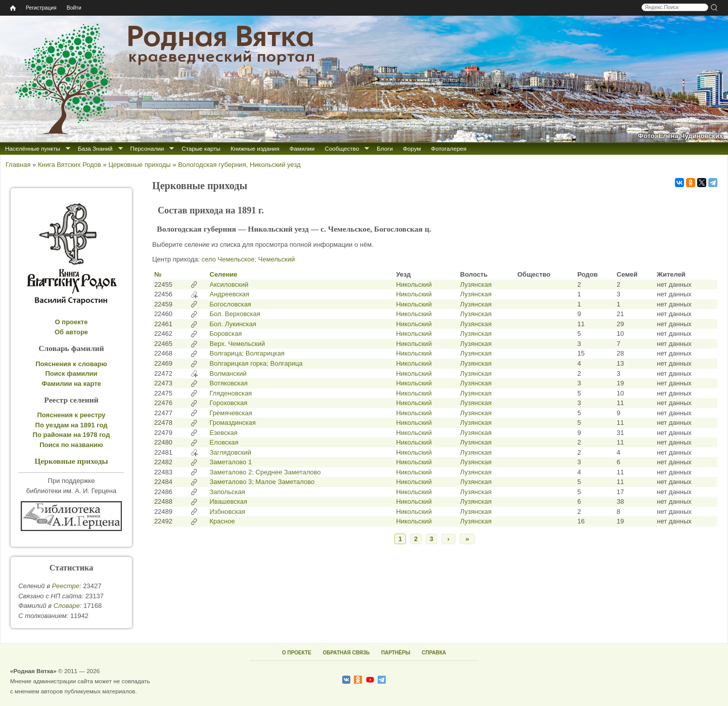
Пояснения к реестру (72, 415)
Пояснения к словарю (71, 364)
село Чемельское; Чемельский (248, 259)
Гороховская (229, 403)
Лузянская (476, 284)
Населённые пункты (33, 148)
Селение (224, 274)
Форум (412, 148)
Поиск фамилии (71, 373)
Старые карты (201, 148)
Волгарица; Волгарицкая (247, 353)
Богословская (231, 304)
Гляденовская (231, 393)
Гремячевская (231, 413)
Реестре (66, 586)
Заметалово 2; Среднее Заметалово (265, 472)
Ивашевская (229, 501)
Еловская (224, 442)
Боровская (226, 334)
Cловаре (67, 606)
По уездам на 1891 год (72, 425)
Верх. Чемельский (237, 344)
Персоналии (147, 148)
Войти (74, 8)
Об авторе (71, 332)
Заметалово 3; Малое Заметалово (262, 482)
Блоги (385, 148)
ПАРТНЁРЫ (396, 653)
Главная (18, 165)
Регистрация (41, 8)
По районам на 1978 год (72, 435)
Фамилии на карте (71, 384)
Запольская (227, 492)
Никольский (414, 284)
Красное (222, 521)
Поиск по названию (71, 445)
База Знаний (95, 148)
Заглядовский (231, 452)
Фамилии (302, 148)
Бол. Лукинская (233, 324)
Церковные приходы (139, 165)
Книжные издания (255, 148)
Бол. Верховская (235, 314)
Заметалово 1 (231, 462)
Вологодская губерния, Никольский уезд (239, 165)
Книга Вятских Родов (70, 165)
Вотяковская (229, 383)
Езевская (224, 433)
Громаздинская (233, 423)
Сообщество (342, 148)
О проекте (72, 322)
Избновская (228, 512)
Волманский (228, 373)
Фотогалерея (449, 148)
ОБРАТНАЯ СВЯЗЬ (346, 653)
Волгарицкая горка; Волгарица (256, 363)
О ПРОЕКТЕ (297, 653)
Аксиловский (229, 284)
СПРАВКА (434, 653)
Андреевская (230, 294)
